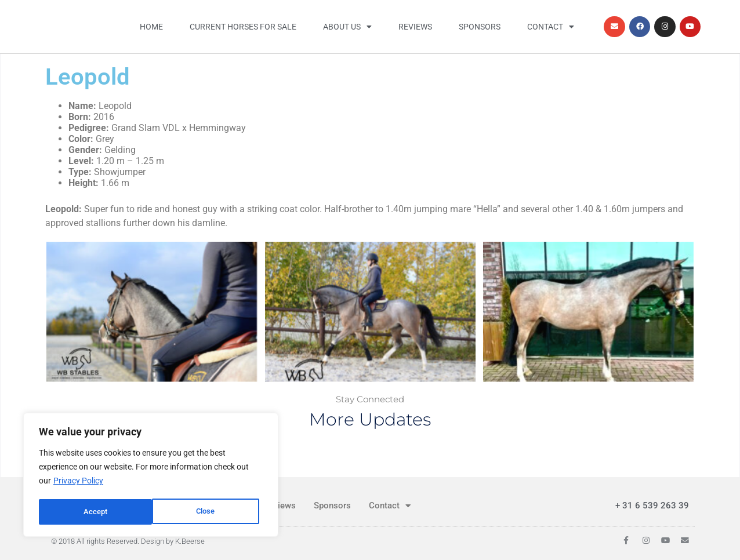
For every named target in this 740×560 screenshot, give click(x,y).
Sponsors (480, 27)
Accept (207, 512)
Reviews (415, 27)
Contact (551, 27)
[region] (151, 476)
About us (347, 27)
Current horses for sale (243, 27)
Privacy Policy (78, 483)
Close (93, 512)
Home (151, 27)
